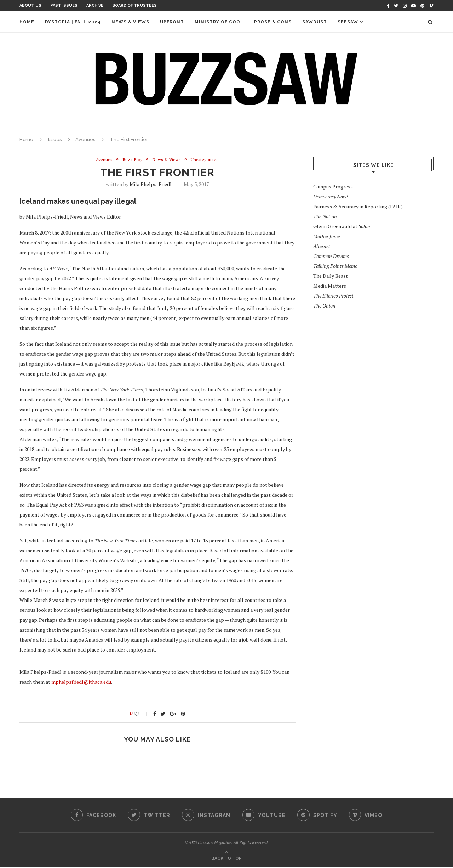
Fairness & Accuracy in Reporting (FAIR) (358, 206)
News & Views (130, 22)
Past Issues (64, 5)
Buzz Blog (131, 160)
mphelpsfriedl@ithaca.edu (81, 682)
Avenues (85, 139)
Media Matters (330, 286)
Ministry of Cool (219, 22)
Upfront (172, 22)
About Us (30, 5)
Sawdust (315, 22)
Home (27, 22)
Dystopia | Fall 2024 (73, 22)
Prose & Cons (273, 22)
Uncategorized (207, 160)
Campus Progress (333, 187)
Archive (95, 5)
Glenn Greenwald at (342, 226)
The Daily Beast (331, 276)
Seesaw (348, 22)
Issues (55, 139)
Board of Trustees (134, 5)
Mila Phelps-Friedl (151, 184)
